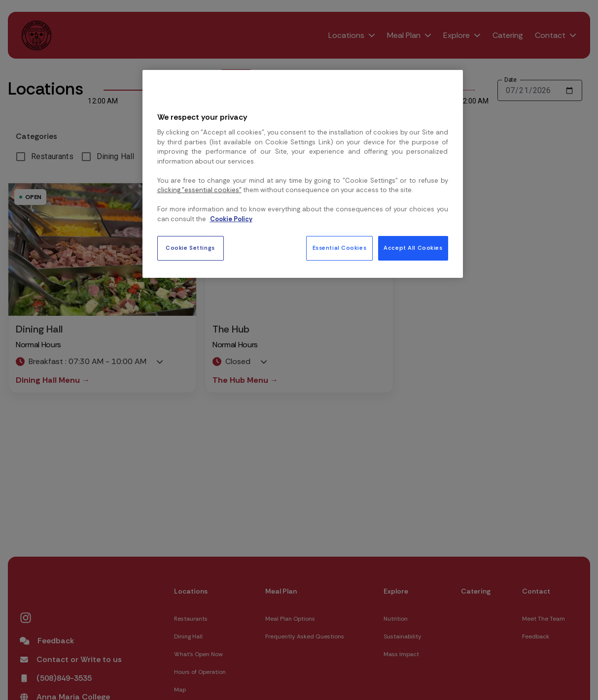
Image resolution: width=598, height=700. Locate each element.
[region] (303, 174)
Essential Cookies (340, 248)
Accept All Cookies (413, 248)
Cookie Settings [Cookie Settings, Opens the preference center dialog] (190, 248)
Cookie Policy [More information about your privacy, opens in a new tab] (231, 219)
